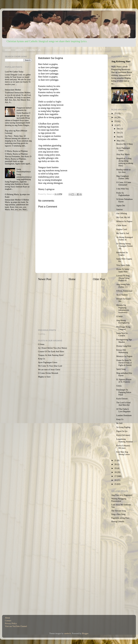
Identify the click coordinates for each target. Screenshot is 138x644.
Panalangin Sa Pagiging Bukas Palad (124, 392)
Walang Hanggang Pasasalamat (119, 500)
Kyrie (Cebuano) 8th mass (123, 447)
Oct (119, 133)
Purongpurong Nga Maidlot (124, 341)
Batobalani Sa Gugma (122, 254)
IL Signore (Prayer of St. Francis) (124, 381)
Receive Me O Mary (125, 144)
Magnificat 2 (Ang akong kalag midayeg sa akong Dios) (125, 162)
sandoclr (67, 633)
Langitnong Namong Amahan (125, 440)
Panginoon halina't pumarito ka (24, 109)
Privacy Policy (11, 623)
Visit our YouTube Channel (16, 626)
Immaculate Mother (13, 90)
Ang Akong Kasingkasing (123, 322)
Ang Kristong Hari (121, 61)
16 (116, 480)
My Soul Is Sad (123, 233)
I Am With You (122, 189)
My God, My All (123, 217)
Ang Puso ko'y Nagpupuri (122, 495)
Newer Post (45, 279)
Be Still (119, 423)
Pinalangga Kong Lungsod (123, 328)
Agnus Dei (121, 205)
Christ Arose (121, 225)
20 (116, 464)
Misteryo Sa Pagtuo (124, 221)
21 (116, 460)
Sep (119, 137)
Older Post (99, 279)
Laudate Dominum (124, 415)
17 (116, 476)
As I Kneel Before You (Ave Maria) (53, 348)
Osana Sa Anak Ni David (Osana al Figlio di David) (124, 363)
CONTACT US (34, 50)
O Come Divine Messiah (48, 373)
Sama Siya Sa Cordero (122, 334)
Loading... (42, 334)
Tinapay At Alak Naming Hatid (51, 355)
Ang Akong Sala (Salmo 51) (123, 286)
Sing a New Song (118, 514)
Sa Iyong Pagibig (123, 427)
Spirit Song (121, 369)
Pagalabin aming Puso (120, 518)
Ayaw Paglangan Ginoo (48, 362)
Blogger (85, 633)
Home (72, 279)
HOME (8, 50)
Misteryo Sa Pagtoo (124, 356)
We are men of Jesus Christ (49, 370)
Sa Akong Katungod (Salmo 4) (125, 238)
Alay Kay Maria (123, 154)
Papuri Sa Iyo (122, 431)
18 (116, 472)
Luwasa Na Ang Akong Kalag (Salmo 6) (123, 278)
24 (116, 117)
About (7, 618)
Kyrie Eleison (122, 399)
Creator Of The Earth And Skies (51, 351)
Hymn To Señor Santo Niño (123, 270)
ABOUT (19, 50)
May (119, 141)
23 (116, 121)
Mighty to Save (44, 377)
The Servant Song (119, 511)
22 (116, 125)
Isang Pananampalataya (24, 170)
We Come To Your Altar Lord (50, 366)
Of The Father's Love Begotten (123, 410)
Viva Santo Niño (123, 265)
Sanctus (120, 209)
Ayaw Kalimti (122, 295)
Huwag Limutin (118, 521)
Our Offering (122, 213)
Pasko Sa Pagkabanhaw (123, 194)
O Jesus (41, 344)
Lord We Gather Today (14, 72)
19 (116, 468)
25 (116, 113)
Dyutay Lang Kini (124, 346)
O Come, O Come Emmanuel (124, 184)
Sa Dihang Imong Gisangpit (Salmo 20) (125, 246)
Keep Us (42, 359)
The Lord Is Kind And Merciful (123, 404)
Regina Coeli (122, 229)
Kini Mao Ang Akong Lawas (123, 453)
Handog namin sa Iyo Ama (123, 171)
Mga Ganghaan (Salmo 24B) (123, 177)
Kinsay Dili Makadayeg (122, 351)
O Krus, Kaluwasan (124, 291)
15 (116, 484)
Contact (8, 621)
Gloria (119, 386)
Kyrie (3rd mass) (123, 435)
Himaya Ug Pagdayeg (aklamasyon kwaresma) (123, 309)
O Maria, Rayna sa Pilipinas (16, 151)
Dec (119, 129)
